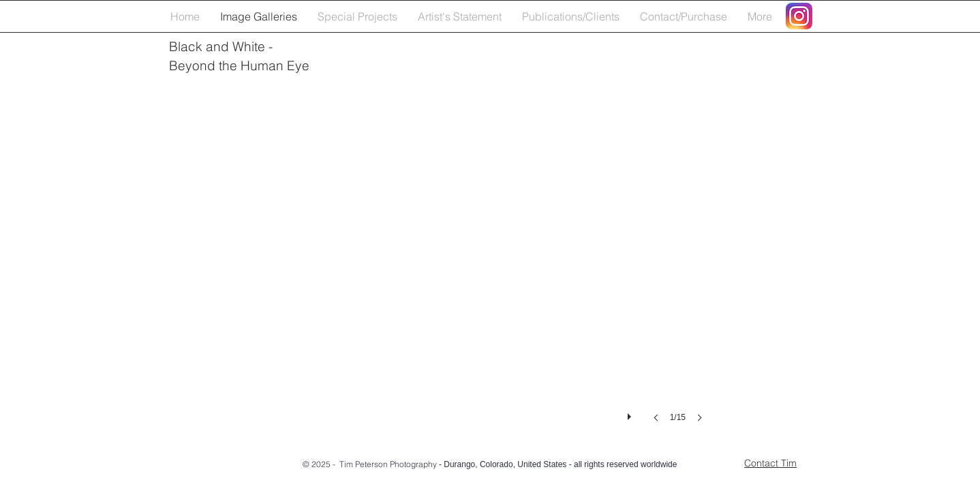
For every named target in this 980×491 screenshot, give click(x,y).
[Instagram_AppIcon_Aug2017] (799, 16)
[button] (481, 264)
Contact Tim (770, 463)
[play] (631, 413)
